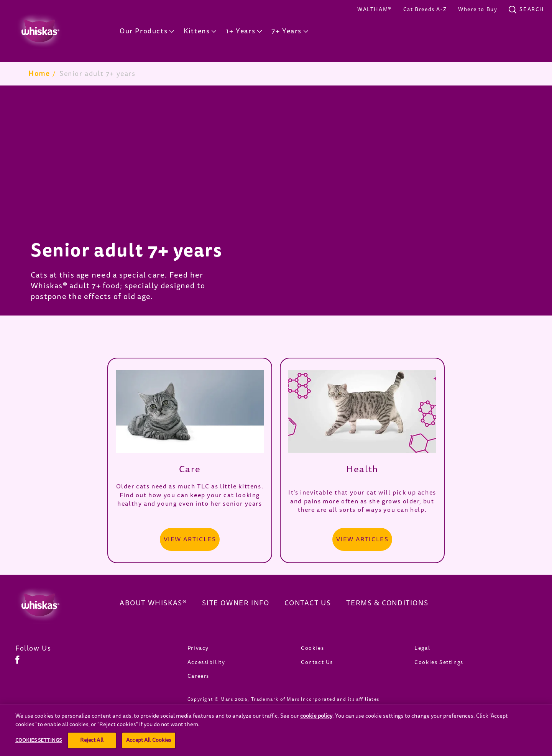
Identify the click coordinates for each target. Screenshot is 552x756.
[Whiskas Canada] (56, 605)
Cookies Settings (439, 662)
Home (39, 74)
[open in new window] (190, 412)
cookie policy (316, 734)
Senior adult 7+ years (98, 74)
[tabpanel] (276, 201)
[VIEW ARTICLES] (190, 539)
